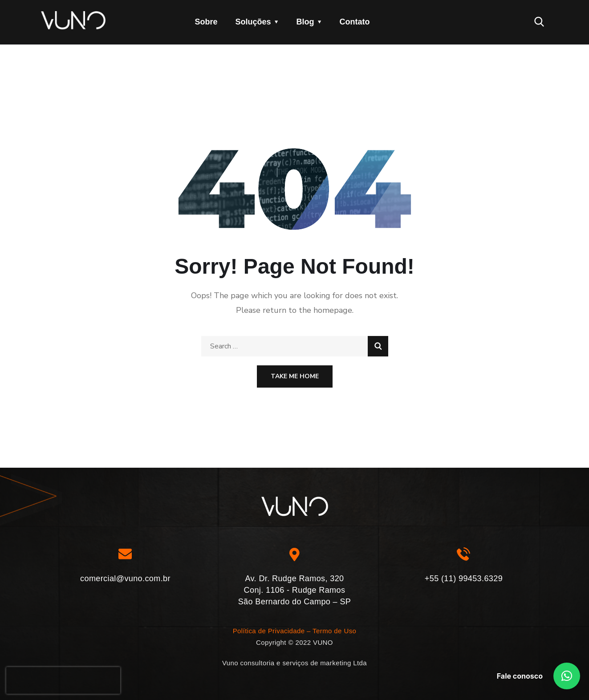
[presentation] (63, 680)
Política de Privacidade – (272, 631)
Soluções (253, 22)
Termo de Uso (334, 631)
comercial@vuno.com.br (125, 579)
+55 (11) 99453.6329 (464, 579)
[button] (567, 676)
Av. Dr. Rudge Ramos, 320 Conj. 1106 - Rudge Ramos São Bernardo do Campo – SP (295, 590)
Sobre (206, 22)
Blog (305, 22)
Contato (355, 22)
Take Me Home (295, 376)
